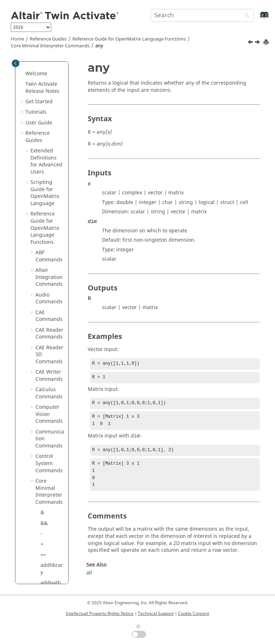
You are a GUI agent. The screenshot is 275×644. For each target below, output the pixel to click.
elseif (47, 383)
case (46, 221)
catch (47, 232)
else (45, 372)
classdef (50, 253)
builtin (48, 211)
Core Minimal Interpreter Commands (50, 46)
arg (45, 169)
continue (51, 330)
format (49, 527)
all (43, 126)
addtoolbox (51, 113)
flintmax (50, 506)
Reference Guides (48, 39)
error (47, 415)
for (44, 517)
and (45, 137)
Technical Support (156, 614)
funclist (49, 555)
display (49, 351)
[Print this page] (267, 42)
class (46, 243)
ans (45, 148)
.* (43, 362)
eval (45, 443)
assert (48, 179)
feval (46, 495)
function (50, 566)
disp (46, 341)
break (47, 200)
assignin (51, 190)
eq (44, 404)
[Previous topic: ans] (251, 43)
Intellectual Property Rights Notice (100, 614)
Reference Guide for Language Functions (129, 39)
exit (45, 474)
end (45, 394)
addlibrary (52, 84)
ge (44, 576)
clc (44, 264)
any (99, 46)
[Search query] (202, 15)
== (43, 70)
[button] (38, 71)
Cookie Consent (194, 614)
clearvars (51, 302)
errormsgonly (52, 429)
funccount (52, 541)
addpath (51, 98)
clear (46, 274)
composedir (51, 316)
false (46, 485)
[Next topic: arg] (258, 43)
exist (46, 464)
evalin (48, 453)
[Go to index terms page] (257, 18)
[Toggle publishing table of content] (16, 63)
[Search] (245, 16)
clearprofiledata (52, 288)
